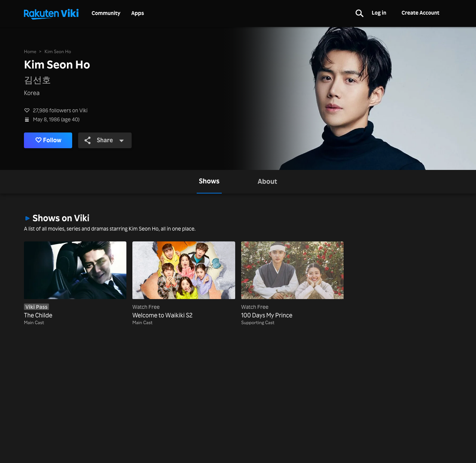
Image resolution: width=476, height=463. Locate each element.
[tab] (209, 182)
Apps (138, 13)
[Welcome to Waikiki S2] (184, 281)
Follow (48, 140)
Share (104, 140)
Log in (379, 13)
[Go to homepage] (51, 13)
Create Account (420, 13)
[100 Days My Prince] (292, 281)
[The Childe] (75, 281)
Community (106, 13)
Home (30, 51)
